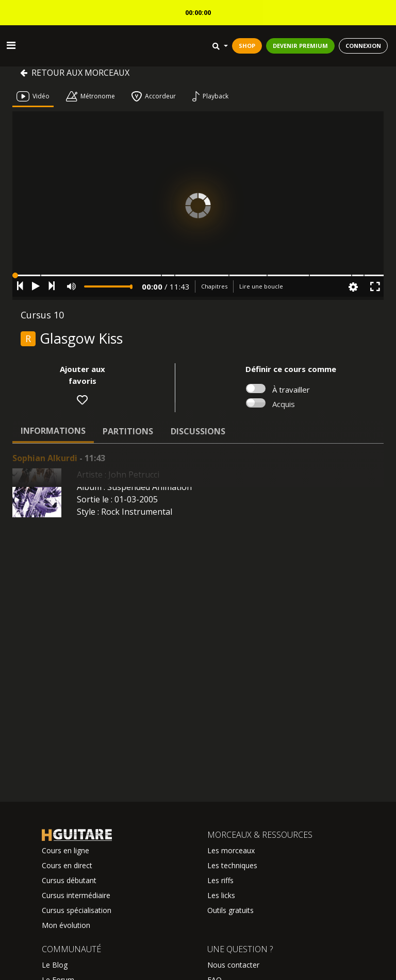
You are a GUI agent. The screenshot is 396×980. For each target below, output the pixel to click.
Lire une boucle (261, 286)
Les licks (221, 895)
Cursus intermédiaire (76, 895)
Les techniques (232, 865)
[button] (198, 275)
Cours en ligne (65, 850)
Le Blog (55, 965)
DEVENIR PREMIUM (300, 46)
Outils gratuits (230, 910)
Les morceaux (231, 850)
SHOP (247, 46)
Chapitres (214, 286)
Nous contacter (233, 965)
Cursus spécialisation (77, 910)
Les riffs (220, 880)
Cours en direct (67, 865)
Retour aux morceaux (75, 73)
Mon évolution (66, 925)
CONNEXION (363, 46)
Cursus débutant (69, 880)
